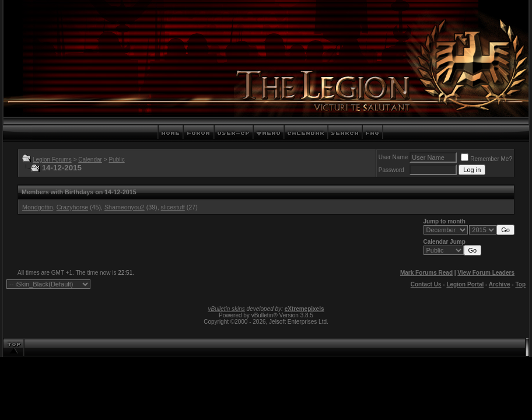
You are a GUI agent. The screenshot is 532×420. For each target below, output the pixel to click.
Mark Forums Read (426, 273)
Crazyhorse (72, 207)
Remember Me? (487, 159)
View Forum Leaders (486, 273)
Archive (500, 284)
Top (520, 284)
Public (116, 160)
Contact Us (426, 284)
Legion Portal (465, 284)
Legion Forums (52, 160)
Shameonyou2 (125, 207)
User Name (393, 157)
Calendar (90, 160)
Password (391, 170)
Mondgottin (38, 207)
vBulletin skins (226, 309)
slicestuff (173, 207)
